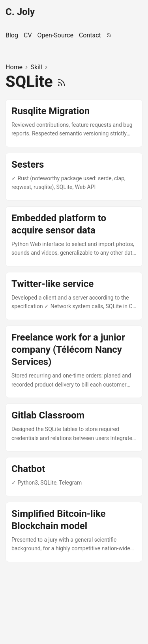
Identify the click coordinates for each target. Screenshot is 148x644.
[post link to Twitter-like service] (74, 296)
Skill (36, 67)
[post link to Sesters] (74, 177)
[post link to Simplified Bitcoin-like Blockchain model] (74, 532)
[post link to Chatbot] (74, 477)
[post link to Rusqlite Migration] (74, 123)
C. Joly (20, 12)
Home (14, 67)
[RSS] (61, 82)
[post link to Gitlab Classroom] (74, 427)
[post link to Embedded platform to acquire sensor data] (74, 236)
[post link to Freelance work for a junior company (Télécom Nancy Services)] (74, 362)
